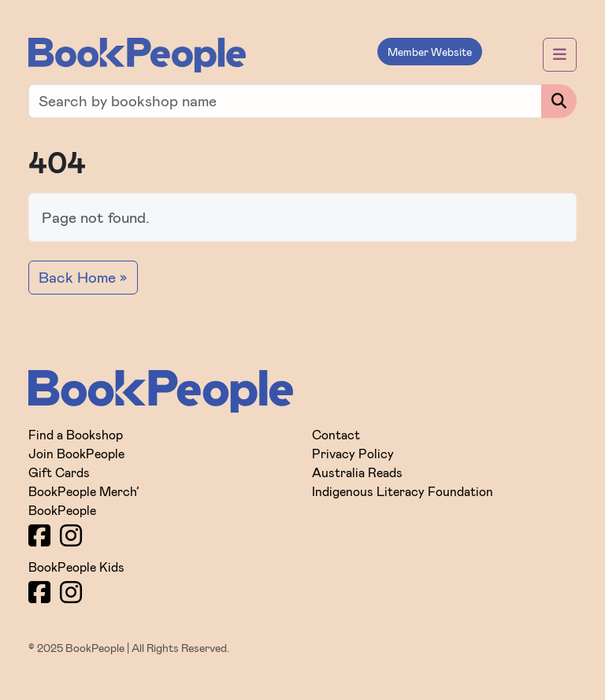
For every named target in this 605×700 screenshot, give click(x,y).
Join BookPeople (76, 453)
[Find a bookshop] (285, 101)
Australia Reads (357, 472)
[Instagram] (71, 535)
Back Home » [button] (83, 277)
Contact (336, 434)
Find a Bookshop (76, 434)
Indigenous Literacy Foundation (403, 491)
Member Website (430, 52)
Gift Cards (59, 472)
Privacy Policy (353, 453)
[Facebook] (39, 535)
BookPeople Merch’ (84, 491)
